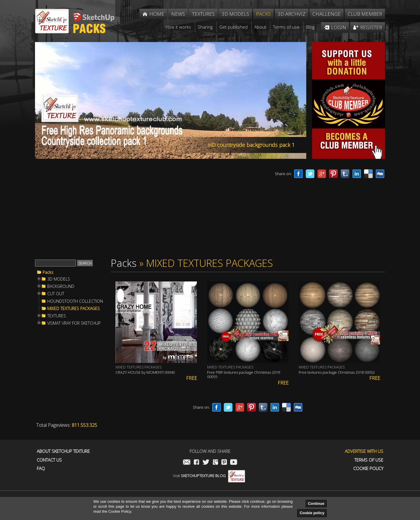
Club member (365, 14)
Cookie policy (312, 513)
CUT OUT (56, 294)
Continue (316, 504)
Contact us (49, 460)
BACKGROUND (61, 286)
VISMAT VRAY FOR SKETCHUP (74, 323)
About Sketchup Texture (63, 451)
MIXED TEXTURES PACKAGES (73, 309)
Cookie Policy (368, 468)
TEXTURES (57, 316)
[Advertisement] (143, 210)
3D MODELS (59, 279)
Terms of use (369, 460)
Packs (48, 272)
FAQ (41, 468)
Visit (209, 476)
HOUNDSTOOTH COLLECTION (75, 301)
